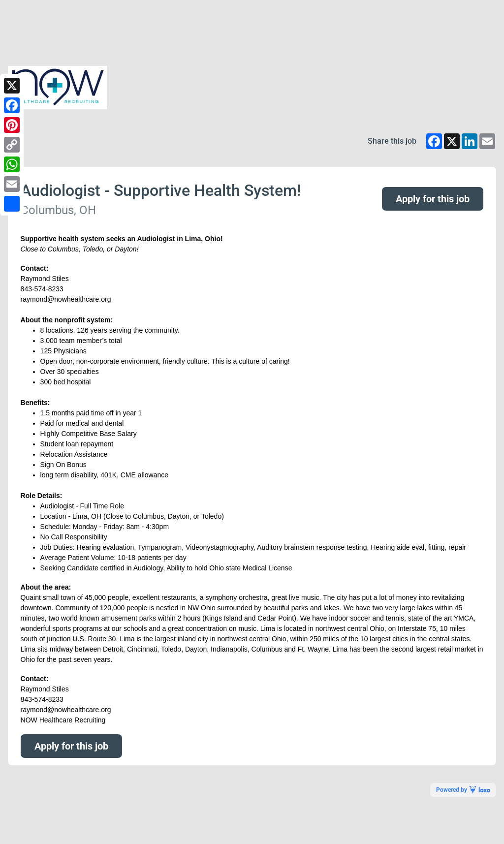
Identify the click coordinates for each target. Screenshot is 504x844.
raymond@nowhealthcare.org (66, 710)
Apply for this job (433, 199)
